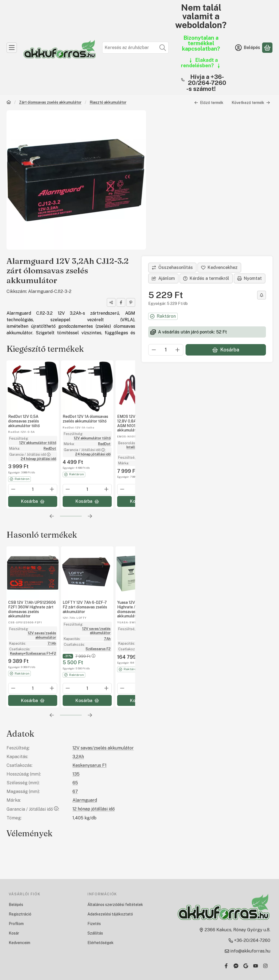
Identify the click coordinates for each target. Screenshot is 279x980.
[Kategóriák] (12, 48)
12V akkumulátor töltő (38, 442)
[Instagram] (265, 966)
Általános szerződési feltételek (115, 905)
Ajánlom (163, 278)
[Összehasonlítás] (172, 268)
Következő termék (251, 103)
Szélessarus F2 (98, 649)
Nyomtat (250, 278)
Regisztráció (20, 914)
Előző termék (209, 103)
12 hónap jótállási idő (94, 809)
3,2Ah (78, 757)
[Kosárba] (33, 501)
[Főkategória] (9, 103)
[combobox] (135, 48)
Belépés (16, 905)
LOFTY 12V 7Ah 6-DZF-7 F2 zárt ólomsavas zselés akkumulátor (85, 607)
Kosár (14, 933)
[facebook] (121, 302)
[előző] (52, 516)
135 (76, 774)
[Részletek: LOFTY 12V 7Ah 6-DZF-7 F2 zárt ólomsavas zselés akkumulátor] (87, 572)
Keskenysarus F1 (90, 765)
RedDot (50, 448)
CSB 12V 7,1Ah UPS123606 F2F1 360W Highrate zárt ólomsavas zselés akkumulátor (32, 609)
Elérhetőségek (101, 943)
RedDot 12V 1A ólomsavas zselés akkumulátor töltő (85, 419)
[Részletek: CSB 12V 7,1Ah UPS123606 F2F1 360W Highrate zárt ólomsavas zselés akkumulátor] (33, 572)
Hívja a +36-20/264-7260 (207, 80)
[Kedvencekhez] (219, 268)
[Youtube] (256, 966)
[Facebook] (226, 966)
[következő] (90, 516)
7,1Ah (52, 643)
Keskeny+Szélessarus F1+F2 (33, 653)
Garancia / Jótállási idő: (33, 809)
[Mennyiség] (166, 350)
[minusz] (154, 350)
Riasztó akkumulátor (108, 102)
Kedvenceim (19, 943)
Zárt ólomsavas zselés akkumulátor (50, 102)
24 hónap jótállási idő (38, 459)
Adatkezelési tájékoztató (110, 914)
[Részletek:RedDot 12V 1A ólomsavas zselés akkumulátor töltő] (87, 387)
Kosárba (226, 350)
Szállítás (95, 933)
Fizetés (94, 924)
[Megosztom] (111, 302)
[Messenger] (236, 966)
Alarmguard (85, 800)
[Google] (246, 966)
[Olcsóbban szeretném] (262, 295)
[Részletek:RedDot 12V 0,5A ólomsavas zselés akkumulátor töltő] (33, 387)
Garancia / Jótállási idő (30, 454)
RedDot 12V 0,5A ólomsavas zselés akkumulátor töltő (24, 421)
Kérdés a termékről (206, 278)
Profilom (16, 924)
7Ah (107, 638)
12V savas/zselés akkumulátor (42, 635)
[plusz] (178, 350)
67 (75, 791)
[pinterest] (131, 302)
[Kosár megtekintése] (267, 48)
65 (75, 783)
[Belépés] (248, 48)
